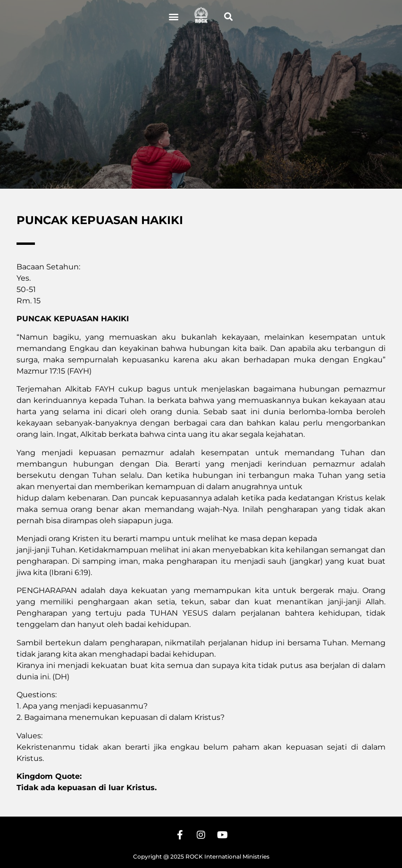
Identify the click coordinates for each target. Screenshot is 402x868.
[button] (173, 17)
